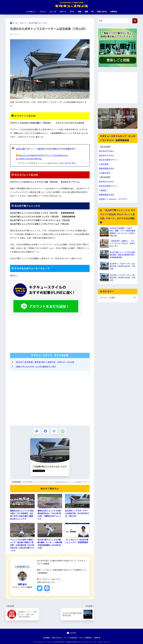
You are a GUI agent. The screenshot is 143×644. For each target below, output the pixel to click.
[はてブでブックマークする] (54, 431)
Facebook (47, 592)
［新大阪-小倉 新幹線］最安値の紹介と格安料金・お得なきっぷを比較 (44, 362)
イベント (43, 11)
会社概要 (46, 637)
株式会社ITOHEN (106, 155)
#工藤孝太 (55, 149)
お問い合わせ (102, 11)
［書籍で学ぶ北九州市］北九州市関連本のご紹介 (35, 366)
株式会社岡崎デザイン (108, 160)
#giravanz (64, 155)
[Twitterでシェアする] (37, 431)
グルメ (72, 11)
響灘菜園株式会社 (107, 168)
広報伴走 (114, 11)
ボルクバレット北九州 (71, 482)
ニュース (53, 11)
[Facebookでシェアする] (45, 431)
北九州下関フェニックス (33, 482)
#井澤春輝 (67, 149)
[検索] (135, 21)
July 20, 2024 (70, 163)
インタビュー (31, 11)
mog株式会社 (105, 173)
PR (92, 11)
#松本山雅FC (21, 149)
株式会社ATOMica (107, 151)
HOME (71, 633)
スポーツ (63, 11)
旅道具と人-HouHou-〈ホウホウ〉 (114, 199)
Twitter (40, 592)
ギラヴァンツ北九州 (53, 482)
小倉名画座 (104, 164)
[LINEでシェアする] (63, 431)
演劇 (80, 11)
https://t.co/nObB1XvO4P (30, 155)
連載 (86, 11)
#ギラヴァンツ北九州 (51, 155)
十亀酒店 (103, 190)
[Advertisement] (50, 333)
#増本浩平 (42, 149)
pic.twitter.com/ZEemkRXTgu (29, 158)
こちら (57, 579)
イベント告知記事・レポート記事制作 (77, 637)
